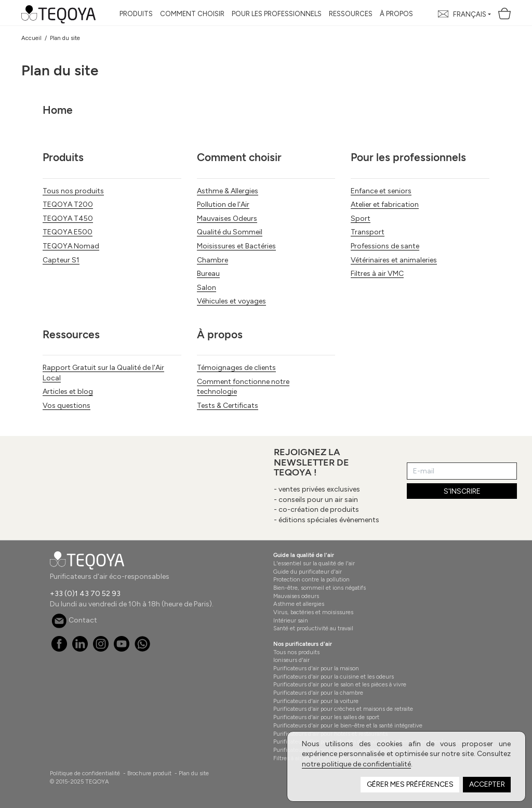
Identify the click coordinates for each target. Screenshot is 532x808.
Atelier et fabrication (385, 204)
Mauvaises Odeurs (227, 218)
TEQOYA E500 (68, 232)
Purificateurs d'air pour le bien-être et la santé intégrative (348, 725)
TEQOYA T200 (68, 204)
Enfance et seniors (381, 191)
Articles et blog (68, 392)
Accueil (31, 38)
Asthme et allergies (299, 604)
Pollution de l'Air (223, 204)
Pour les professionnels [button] (277, 14)
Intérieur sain (291, 620)
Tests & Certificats (228, 406)
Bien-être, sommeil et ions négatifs (320, 588)
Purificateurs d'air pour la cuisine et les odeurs (334, 677)
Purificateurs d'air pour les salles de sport (326, 717)
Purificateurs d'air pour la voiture (316, 701)
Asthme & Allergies (228, 191)
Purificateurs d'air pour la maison (316, 668)
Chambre (212, 260)
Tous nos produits (73, 191)
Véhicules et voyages (231, 301)
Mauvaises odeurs (296, 596)
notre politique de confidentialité (356, 764)
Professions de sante (385, 246)
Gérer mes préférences (410, 784)
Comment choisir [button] (192, 14)
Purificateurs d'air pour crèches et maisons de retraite (343, 709)
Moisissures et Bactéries (236, 246)
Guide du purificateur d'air (308, 572)
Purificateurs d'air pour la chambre (318, 693)
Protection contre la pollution (311, 579)
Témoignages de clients (236, 368)
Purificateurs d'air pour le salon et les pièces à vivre (340, 684)
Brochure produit (149, 773)
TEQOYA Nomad (71, 246)
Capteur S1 (61, 260)
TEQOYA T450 (68, 218)
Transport (368, 232)
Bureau (208, 274)
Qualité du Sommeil (230, 232)
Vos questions (66, 406)
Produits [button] (136, 14)
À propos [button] (396, 14)
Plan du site (194, 773)
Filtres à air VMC (377, 274)
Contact (74, 620)
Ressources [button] (351, 14)
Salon (207, 288)
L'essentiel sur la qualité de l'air (314, 563)
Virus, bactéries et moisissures (313, 612)
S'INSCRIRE (462, 491)
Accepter (487, 784)
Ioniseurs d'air (291, 660)
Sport (361, 218)
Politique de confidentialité (85, 773)
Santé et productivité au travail (313, 628)
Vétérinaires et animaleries (394, 260)
